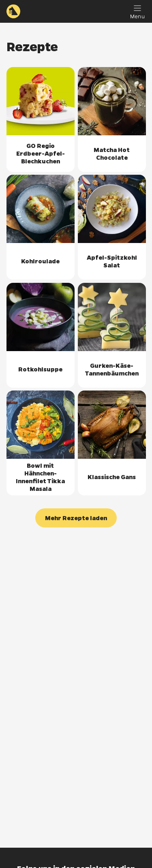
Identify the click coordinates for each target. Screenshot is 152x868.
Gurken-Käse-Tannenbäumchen (112, 369)
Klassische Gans (112, 477)
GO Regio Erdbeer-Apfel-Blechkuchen (41, 153)
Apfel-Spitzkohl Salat (111, 261)
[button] (76, 518)
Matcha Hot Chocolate (112, 153)
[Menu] (137, 11)
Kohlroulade (40, 261)
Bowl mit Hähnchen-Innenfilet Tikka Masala (40, 477)
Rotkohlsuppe (40, 369)
